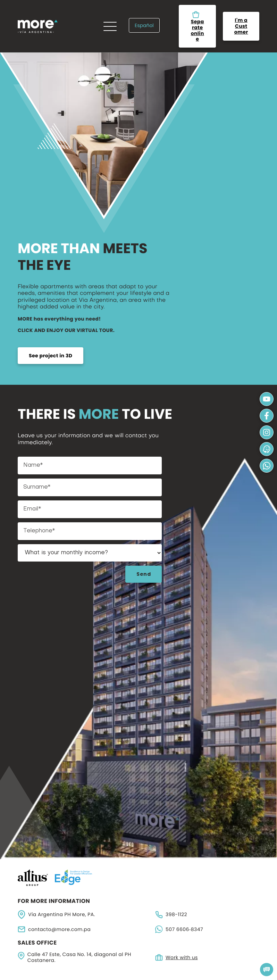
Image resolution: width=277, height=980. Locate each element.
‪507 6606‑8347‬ (179, 929)
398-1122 (171, 915)
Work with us (177, 957)
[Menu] (110, 26)
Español (144, 25)
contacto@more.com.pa (54, 929)
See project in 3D (51, 356)
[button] (267, 970)
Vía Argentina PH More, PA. (56, 915)
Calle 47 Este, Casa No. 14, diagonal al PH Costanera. (74, 957)
